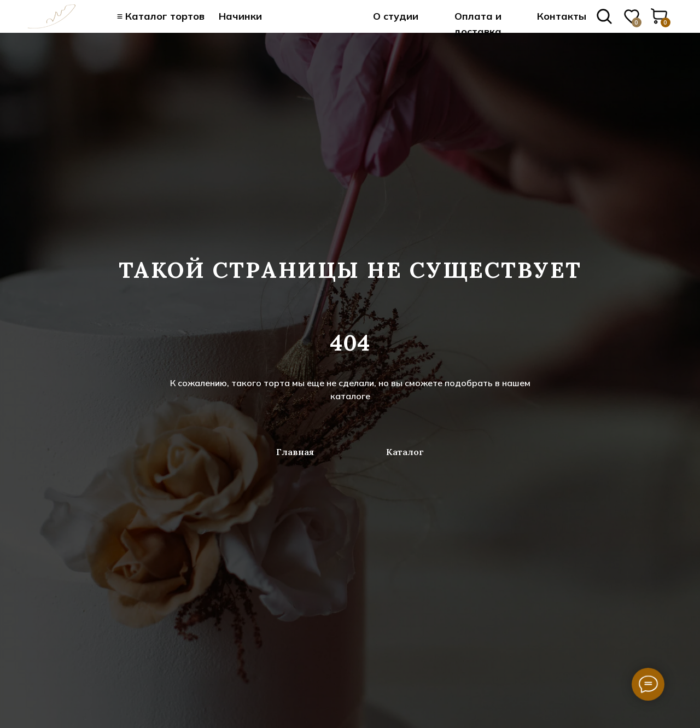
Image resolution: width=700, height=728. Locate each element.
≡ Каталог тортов (161, 16)
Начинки (240, 16)
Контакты (562, 16)
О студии (396, 16)
